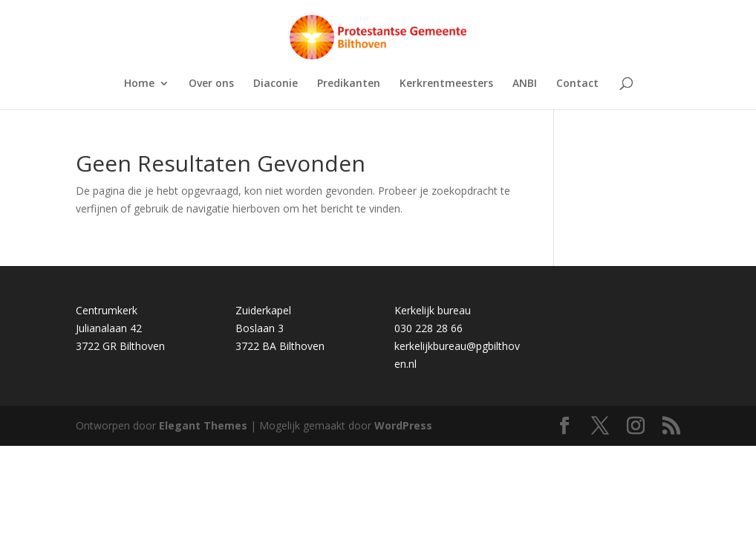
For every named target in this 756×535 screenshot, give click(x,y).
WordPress (403, 425)
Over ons (211, 84)
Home (139, 84)
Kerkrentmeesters (446, 84)
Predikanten (349, 84)
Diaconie (276, 84)
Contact (577, 84)
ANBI (525, 84)
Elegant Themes (203, 425)
